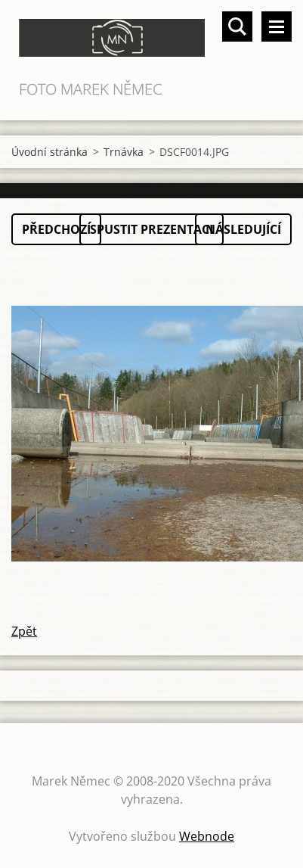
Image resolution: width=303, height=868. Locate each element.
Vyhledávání (237, 26)
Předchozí (56, 229)
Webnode (207, 836)
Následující (243, 229)
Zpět (24, 631)
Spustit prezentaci (151, 229)
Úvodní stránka (49, 152)
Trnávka (124, 152)
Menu (277, 26)
